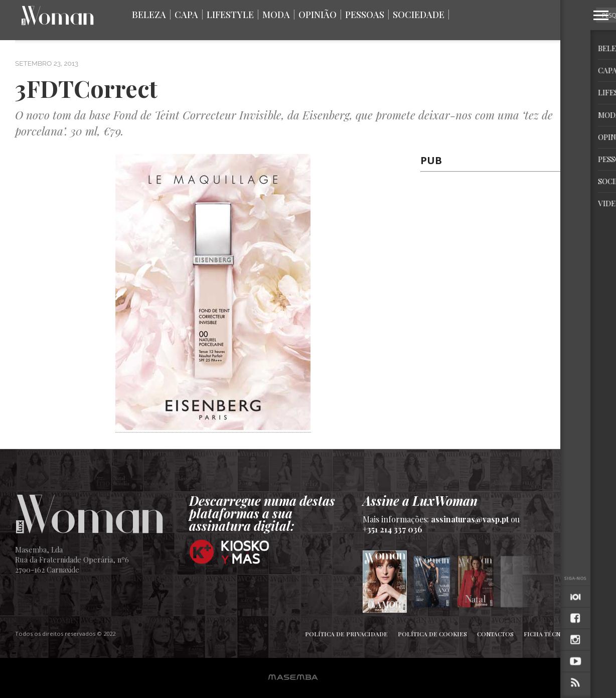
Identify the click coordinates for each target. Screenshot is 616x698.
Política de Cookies (432, 634)
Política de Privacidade (346, 634)
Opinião (318, 15)
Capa (186, 15)
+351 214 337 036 (393, 529)
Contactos (495, 634)
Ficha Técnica (547, 634)
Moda (276, 15)
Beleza (149, 15)
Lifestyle (230, 15)
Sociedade (419, 15)
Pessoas (365, 15)
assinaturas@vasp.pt (470, 519)
